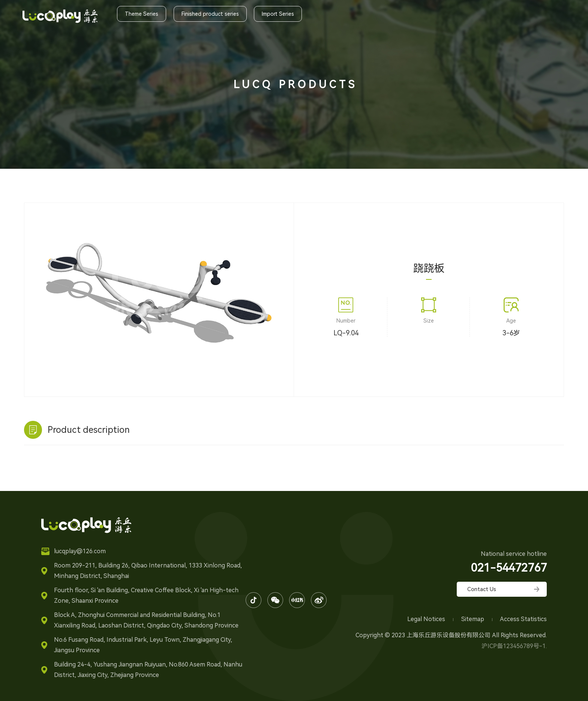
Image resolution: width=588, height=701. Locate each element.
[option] (159, 290)
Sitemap (473, 619)
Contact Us (482, 589)
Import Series (278, 14)
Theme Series (142, 14)
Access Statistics (523, 619)
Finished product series (210, 14)
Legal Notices (427, 619)
